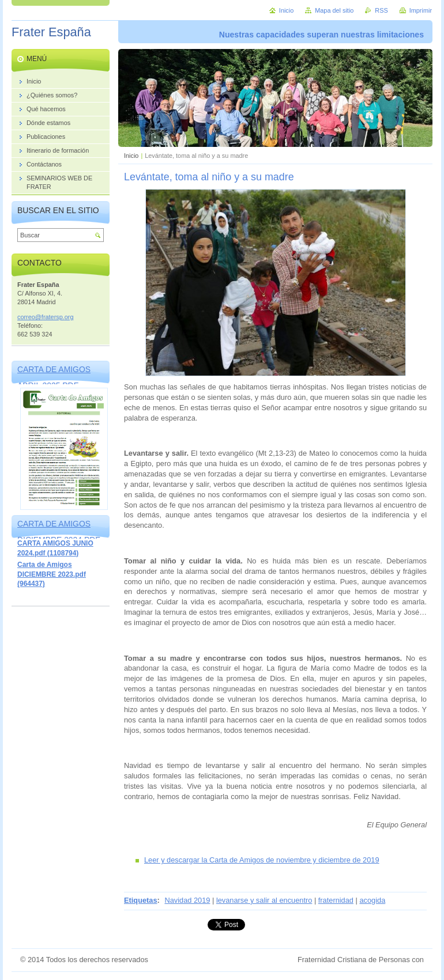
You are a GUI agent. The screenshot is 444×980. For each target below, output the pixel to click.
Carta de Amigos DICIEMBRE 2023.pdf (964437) (52, 574)
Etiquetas (141, 900)
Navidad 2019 (187, 900)
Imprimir (421, 10)
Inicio (131, 156)
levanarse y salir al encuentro (264, 900)
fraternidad (336, 900)
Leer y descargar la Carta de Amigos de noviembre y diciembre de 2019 (262, 860)
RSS (381, 10)
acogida (372, 900)
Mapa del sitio (334, 10)
